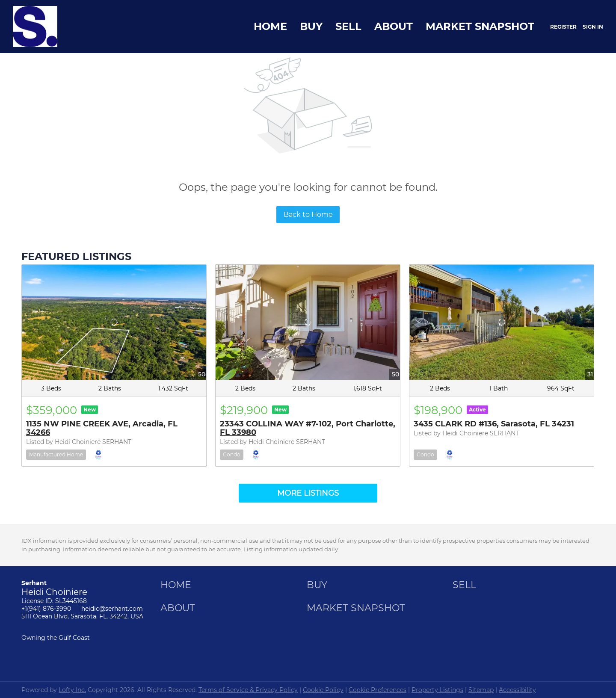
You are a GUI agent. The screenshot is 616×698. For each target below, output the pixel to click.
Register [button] (563, 27)
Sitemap (481, 690)
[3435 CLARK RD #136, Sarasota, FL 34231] (502, 322)
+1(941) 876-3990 (46, 609)
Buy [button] (311, 26)
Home (270, 26)
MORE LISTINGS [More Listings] (308, 493)
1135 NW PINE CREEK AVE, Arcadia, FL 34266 (102, 428)
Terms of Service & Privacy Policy (248, 690)
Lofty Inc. (72, 690)
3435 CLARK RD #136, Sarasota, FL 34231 (494, 424)
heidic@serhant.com (112, 609)
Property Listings (437, 690)
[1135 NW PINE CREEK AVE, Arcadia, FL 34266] (114, 322)
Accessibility (517, 690)
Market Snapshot (480, 26)
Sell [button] (348, 26)
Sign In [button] (593, 27)
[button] (178, 588)
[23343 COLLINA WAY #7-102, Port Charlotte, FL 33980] (308, 322)
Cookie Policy (323, 690)
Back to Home (308, 214)
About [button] (394, 26)
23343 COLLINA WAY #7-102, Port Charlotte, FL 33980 (308, 428)
